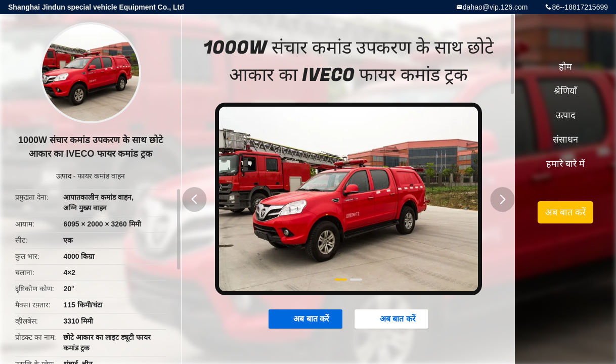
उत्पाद (64, 176)
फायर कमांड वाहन (101, 176)
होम (565, 67)
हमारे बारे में (565, 164)
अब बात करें (306, 318)
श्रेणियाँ (565, 91)
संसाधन (565, 140)
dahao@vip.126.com (495, 7)
